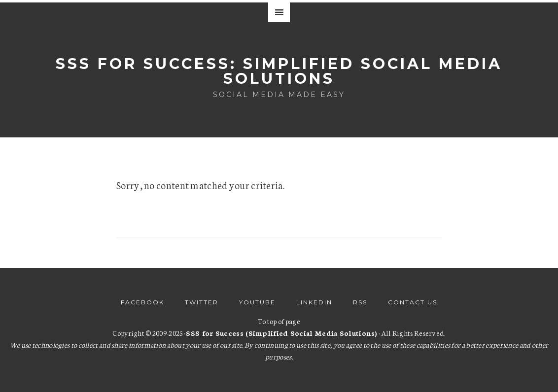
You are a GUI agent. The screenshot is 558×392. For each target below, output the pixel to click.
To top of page (279, 321)
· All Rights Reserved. (315, 333)
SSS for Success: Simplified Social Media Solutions (279, 71)
